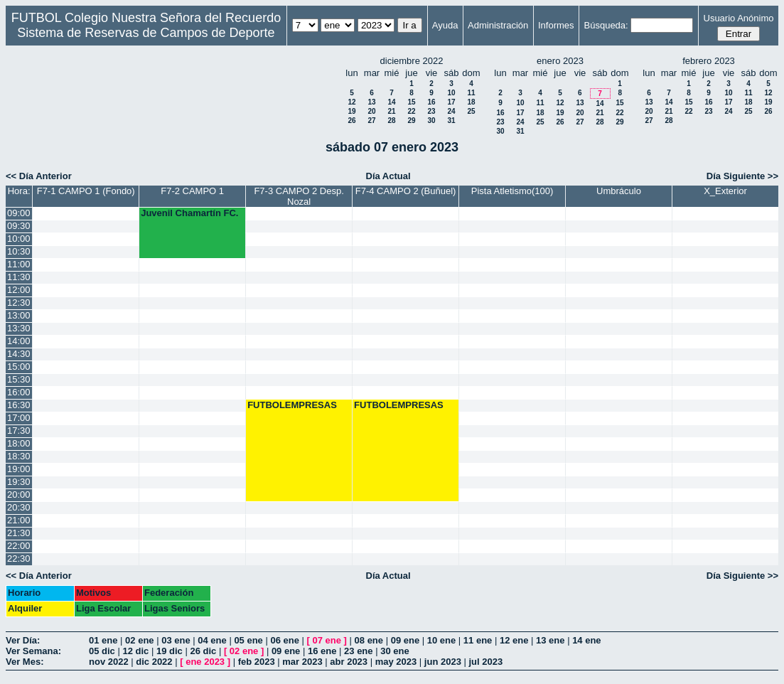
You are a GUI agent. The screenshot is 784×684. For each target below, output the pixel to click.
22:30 (19, 559)
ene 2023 (205, 662)
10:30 (19, 251)
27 (371, 121)
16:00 (19, 392)
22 (411, 111)
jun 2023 (443, 662)
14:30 (19, 354)
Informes (556, 25)
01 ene (103, 640)
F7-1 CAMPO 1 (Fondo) (86, 191)
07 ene (327, 640)
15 (411, 102)
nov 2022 (109, 662)
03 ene (176, 640)
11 (471, 93)
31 (451, 121)
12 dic (135, 651)
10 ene (441, 640)
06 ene (284, 640)
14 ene (586, 640)
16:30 (19, 405)
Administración (498, 25)
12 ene (514, 640)
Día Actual (388, 176)
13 (371, 102)
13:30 (19, 328)
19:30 (19, 482)
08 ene (369, 640)
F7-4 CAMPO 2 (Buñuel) (406, 191)
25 (471, 111)
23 (431, 111)
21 (391, 111)
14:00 (19, 341)
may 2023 (396, 662)
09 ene (405, 640)
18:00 (19, 443)
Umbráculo (619, 191)
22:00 (19, 546)
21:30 (19, 533)
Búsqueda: (606, 25)
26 (351, 121)
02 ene (139, 640)
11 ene (478, 640)
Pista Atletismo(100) (512, 191)
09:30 (19, 226)
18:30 (19, 456)
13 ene (550, 640)
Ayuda (445, 25)
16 (431, 102)
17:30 (19, 431)
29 (411, 121)
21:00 (19, 520)
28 (391, 121)
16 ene (322, 651)
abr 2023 (349, 662)
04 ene (212, 640)
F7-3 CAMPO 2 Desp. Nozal (299, 196)
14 (391, 102)
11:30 (19, 277)
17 (451, 102)
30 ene (394, 651)
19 (351, 111)
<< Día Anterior (39, 176)
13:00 (19, 315)
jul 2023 (486, 662)
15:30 (19, 379)
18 (471, 102)
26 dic (203, 651)
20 (371, 111)
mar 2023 (302, 662)
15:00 (19, 367)
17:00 (19, 418)
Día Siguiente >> (742, 176)
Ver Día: (23, 640)
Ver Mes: (25, 662)
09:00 (19, 213)
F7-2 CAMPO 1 (192, 191)
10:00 (19, 239)
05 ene (248, 640)
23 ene (358, 651)
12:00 (19, 290)
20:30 (19, 507)
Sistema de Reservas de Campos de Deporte (146, 33)
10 (451, 93)
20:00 (19, 495)
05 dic (102, 651)
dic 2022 (154, 662)
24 (451, 111)
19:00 (19, 469)
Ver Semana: (33, 651)
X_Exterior (725, 191)
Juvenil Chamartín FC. (189, 213)
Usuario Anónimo (739, 18)
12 (351, 102)
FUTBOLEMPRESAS (292, 405)
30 (431, 121)
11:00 (19, 264)
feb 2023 (257, 662)
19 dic (170, 651)
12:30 (19, 303)
